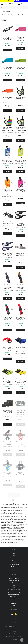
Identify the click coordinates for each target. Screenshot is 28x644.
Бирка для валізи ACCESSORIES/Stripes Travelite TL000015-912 (8, 129)
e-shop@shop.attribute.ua (15, 635)
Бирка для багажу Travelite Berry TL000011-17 (20, 37)
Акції (14, 601)
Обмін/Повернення (14, 581)
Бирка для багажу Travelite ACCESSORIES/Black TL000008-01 (20, 412)
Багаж (14, 556)
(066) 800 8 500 (12, 631)
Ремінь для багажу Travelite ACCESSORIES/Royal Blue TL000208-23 (20, 349)
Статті (14, 599)
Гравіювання (14, 603)
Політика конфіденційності (14, 590)
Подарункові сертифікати (14, 594)
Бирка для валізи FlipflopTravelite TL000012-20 (8, 473)
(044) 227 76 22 (12, 629)
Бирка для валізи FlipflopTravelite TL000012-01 (8, 443)
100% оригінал (14, 583)
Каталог (14, 550)
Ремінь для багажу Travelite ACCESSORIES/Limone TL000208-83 (20, 381)
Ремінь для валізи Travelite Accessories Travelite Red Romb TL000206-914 (20, 318)
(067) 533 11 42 (12, 632)
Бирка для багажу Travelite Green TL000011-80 (20, 69)
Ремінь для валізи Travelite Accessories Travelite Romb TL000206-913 (8, 318)
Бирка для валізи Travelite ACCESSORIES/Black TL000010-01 (8, 38)
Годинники (14, 560)
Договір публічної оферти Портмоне (14, 592)
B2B (14, 585)
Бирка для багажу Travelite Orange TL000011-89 (8, 99)
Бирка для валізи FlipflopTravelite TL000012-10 (20, 443)
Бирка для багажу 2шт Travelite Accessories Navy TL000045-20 (8, 255)
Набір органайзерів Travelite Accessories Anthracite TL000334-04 (8, 412)
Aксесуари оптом (14, 587)
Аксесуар (14, 562)
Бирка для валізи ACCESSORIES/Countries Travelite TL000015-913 (21, 129)
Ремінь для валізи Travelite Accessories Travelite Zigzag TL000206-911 (8, 287)
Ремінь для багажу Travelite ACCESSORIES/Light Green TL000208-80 (8, 381)
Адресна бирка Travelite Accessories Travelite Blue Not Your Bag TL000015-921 (8, 160)
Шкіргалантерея (14, 558)
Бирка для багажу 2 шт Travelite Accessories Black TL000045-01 (20, 224)
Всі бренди (14, 567)
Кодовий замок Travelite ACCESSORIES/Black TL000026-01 (20, 474)
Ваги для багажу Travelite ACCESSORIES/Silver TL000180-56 (20, 255)
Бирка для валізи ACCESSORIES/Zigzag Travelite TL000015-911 (20, 99)
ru (15, 618)
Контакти (14, 606)
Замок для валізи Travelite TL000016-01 (8, 223)
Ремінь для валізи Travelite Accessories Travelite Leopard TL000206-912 (20, 287)
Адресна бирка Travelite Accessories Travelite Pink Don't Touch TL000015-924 (20, 191)
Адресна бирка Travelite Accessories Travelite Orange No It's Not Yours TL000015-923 (8, 192)
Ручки (14, 553)
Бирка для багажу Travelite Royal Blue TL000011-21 (8, 69)
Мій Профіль (14, 610)
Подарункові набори (14, 565)
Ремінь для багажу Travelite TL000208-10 (8, 348)
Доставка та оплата (14, 578)
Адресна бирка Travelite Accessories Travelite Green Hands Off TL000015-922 (20, 160)
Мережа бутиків (14, 569)
